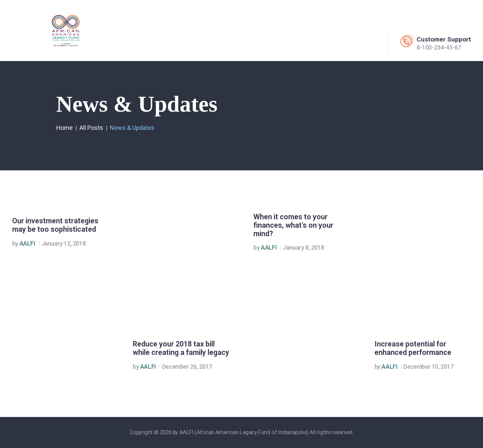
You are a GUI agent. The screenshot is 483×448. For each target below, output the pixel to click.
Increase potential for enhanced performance (413, 348)
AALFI (24, 243)
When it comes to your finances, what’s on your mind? (293, 225)
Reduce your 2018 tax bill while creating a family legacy (181, 348)
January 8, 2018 (303, 247)
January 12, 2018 (64, 243)
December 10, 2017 (428, 367)
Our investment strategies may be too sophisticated (55, 225)
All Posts (91, 128)
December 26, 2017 (187, 367)
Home (65, 128)
